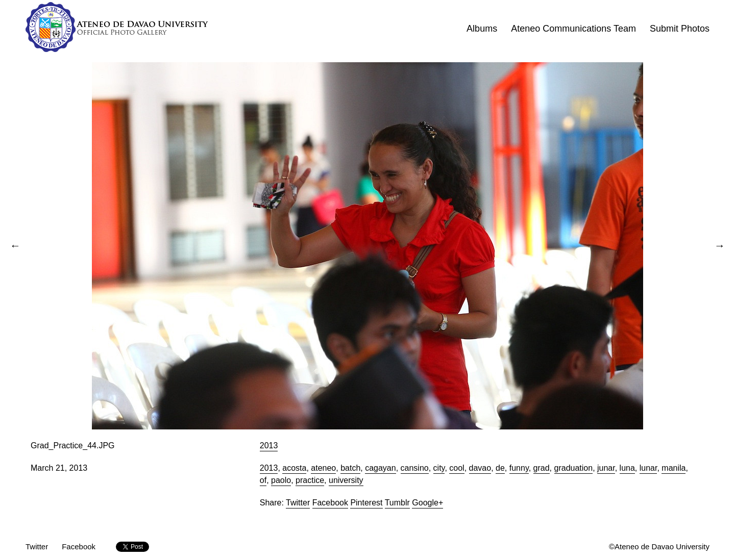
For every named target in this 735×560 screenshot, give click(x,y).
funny (519, 468)
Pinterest (366, 503)
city (439, 468)
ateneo (323, 468)
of (263, 480)
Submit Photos (680, 29)
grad (542, 468)
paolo (281, 480)
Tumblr (397, 503)
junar (606, 468)
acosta (294, 468)
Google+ (427, 503)
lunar (648, 468)
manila (673, 468)
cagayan (381, 468)
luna (627, 468)
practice (310, 480)
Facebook (330, 503)
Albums (482, 29)
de (500, 468)
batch (350, 468)
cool (457, 468)
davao (480, 468)
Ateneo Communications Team (573, 29)
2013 (269, 446)
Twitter (298, 503)
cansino (415, 468)
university (346, 480)
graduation (574, 468)
